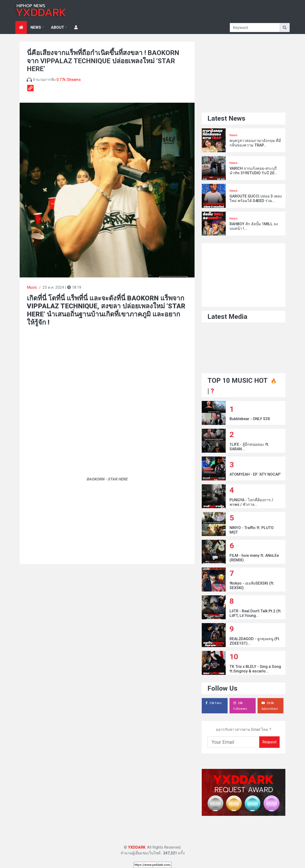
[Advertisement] (107, 362)
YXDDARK (137, 847)
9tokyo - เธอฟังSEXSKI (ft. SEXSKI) (252, 586)
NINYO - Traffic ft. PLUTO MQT (252, 530)
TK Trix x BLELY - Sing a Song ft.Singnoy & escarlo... (255, 669)
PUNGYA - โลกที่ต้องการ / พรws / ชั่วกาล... (251, 502)
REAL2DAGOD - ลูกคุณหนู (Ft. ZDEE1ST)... (255, 641)
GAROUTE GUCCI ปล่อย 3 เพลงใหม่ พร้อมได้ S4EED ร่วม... (256, 198)
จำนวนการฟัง (54, 80)
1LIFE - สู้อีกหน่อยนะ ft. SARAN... (249, 447)
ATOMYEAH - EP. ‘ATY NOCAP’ (255, 474)
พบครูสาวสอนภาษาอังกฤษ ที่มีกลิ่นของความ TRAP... (255, 143)
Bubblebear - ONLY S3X (250, 419)
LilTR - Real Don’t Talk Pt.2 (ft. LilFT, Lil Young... (256, 613)
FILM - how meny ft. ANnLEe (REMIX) (254, 558)
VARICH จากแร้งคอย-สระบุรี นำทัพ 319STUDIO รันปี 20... (253, 171)
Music (32, 287)
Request (269, 742)
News (233, 135)
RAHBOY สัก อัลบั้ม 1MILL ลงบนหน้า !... (254, 226)
